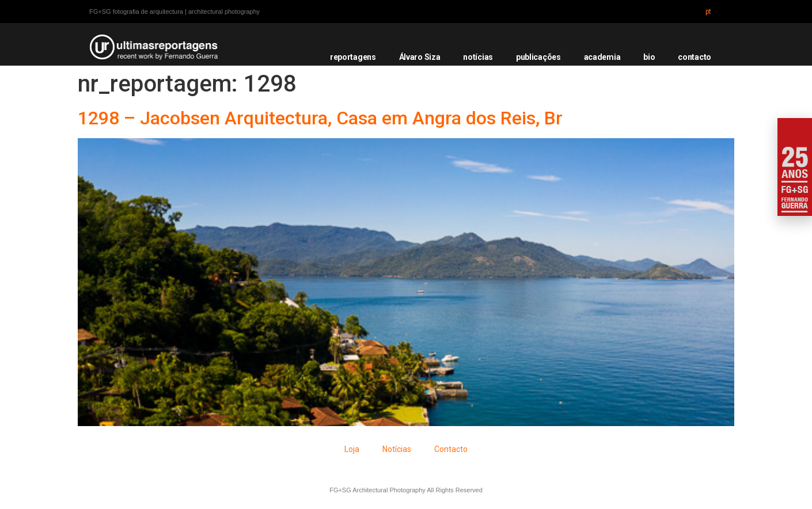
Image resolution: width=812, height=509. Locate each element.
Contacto (451, 449)
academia (602, 57)
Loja (352, 449)
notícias (478, 57)
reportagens (353, 57)
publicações (538, 57)
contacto (695, 57)
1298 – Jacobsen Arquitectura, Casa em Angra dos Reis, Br (320, 118)
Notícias (397, 449)
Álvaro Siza (420, 57)
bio (649, 57)
